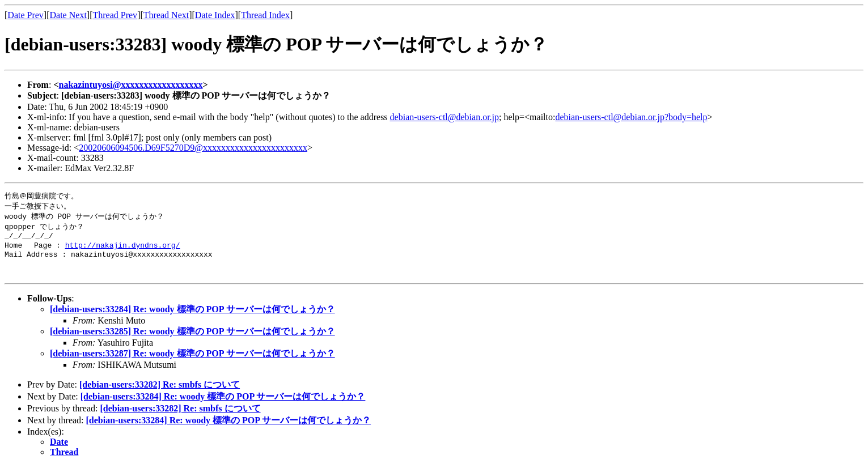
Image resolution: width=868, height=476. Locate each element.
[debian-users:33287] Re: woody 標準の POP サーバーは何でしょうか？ (192, 363)
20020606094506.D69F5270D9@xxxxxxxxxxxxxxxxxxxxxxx (193, 148)
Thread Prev (115, 15)
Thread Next (166, 15)
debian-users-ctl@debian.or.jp (444, 117)
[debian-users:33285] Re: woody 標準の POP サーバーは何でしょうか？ (192, 341)
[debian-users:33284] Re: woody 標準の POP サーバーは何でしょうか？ (192, 319)
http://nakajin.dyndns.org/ (123, 249)
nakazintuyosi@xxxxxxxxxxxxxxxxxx (131, 85)
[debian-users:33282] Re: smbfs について (160, 394)
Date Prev (26, 15)
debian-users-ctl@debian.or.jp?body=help (631, 117)
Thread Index (265, 15)
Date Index (215, 15)
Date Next (68, 15)
